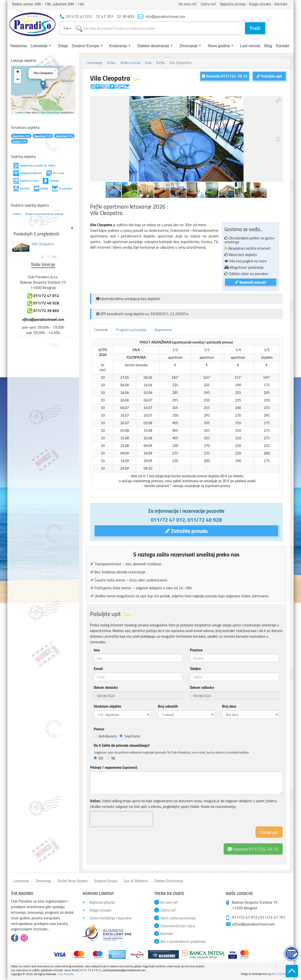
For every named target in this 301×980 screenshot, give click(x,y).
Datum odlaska (202, 687)
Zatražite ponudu (186, 531)
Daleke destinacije (155, 46)
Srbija (63, 46)
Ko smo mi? (188, 4)
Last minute (250, 46)
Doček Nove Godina (73, 881)
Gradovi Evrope (87, 46)
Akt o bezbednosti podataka (183, 941)
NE (111, 758)
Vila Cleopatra (43, 244)
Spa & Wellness (136, 881)
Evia (148, 63)
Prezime (196, 650)
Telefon (195, 668)
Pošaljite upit (269, 76)
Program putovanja (131, 330)
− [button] (18, 80)
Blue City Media (281, 974)
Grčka (111, 63)
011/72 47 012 (168, 520)
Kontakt (281, 4)
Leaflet (19, 112)
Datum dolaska (106, 687)
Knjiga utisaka (260, 4)
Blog (268, 46)
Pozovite (253, 849)
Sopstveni (130, 736)
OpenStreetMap (50, 112)
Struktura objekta (107, 706)
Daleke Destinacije (169, 881)
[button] (278, 100)
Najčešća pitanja (233, 4)
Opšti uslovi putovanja (178, 918)
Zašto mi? (208, 4)
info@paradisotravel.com (165, 16)
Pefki (160, 63)
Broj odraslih (168, 706)
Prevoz (99, 729)
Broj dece (229, 706)
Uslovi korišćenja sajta (178, 926)
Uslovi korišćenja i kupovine (107, 918)
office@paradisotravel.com (43, 319)
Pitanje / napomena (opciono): (114, 767)
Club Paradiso (65, 974)
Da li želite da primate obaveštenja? (122, 745)
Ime (97, 650)
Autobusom (105, 736)
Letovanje (41, 46)
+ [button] (18, 72)
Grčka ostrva (130, 63)
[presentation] (121, 819)
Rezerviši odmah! (251, 282)
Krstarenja (120, 46)
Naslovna (18, 46)
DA (98, 758)
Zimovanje (190, 46)
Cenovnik (101, 330)
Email (98, 668)
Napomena (163, 330)
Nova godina (220, 46)
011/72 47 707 (273, 917)
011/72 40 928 (205, 520)
